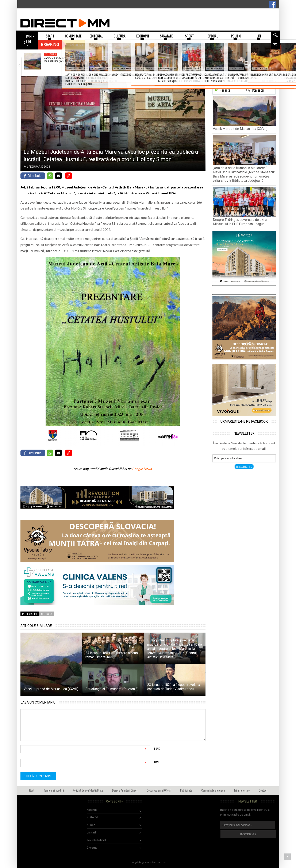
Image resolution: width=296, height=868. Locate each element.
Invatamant (103, 54)
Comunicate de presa (213, 790)
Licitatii (92, 832)
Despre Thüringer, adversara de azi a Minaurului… (156, 61)
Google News (142, 469)
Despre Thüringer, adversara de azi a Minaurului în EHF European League (240, 222)
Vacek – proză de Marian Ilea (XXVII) (55, 60)
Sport (149, 54)
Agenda (201, 54)
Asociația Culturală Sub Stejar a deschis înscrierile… (208, 61)
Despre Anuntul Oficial (159, 790)
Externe (92, 847)
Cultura (51, 54)
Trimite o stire (242, 790)
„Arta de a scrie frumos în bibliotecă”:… (104, 61)
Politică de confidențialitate (88, 790)
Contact (263, 790)
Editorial (92, 817)
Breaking (50, 45)
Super (91, 825)
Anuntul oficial (96, 840)
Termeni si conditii (54, 790)
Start (31, 790)
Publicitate (186, 790)
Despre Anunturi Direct (125, 790)
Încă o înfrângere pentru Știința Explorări (256, 61)
